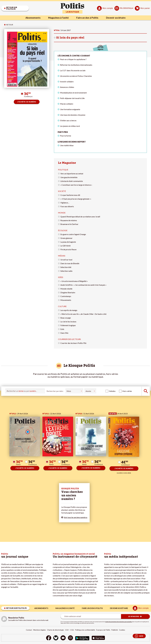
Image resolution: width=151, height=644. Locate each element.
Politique (63, 170)
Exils (62, 329)
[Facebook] (48, 638)
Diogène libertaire (68, 292)
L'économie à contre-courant (74, 56)
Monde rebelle (66, 289)
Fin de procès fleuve (68, 249)
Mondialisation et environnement (73, 93)
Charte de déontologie (55, 630)
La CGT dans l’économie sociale (73, 70)
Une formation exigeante (70, 109)
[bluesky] (56, 638)
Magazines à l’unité (58, 18)
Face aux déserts (67, 206)
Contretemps (66, 296)
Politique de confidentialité (85, 630)
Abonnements (32, 18)
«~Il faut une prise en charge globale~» (76, 199)
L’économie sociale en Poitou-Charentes (76, 76)
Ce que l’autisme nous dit (70, 195)
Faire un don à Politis (88, 18)
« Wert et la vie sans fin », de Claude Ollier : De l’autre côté (83, 314)
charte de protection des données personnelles (119, 622)
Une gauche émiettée (69, 177)
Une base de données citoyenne (73, 115)
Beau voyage (66, 318)
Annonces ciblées (67, 87)
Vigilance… (65, 203)
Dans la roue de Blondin (70, 263)
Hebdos (112, 391)
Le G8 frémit (65, 246)
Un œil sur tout (66, 260)
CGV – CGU (69, 630)
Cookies (122, 630)
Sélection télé (66, 267)
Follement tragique (68, 325)
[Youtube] (63, 638)
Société (62, 191)
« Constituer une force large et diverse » (76, 185)
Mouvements (66, 300)
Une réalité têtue (67, 145)
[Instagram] (70, 638)
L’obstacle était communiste (72, 181)
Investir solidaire (67, 82)
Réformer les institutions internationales (76, 65)
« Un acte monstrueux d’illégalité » (74, 281)
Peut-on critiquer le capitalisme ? (73, 59)
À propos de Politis (103, 630)
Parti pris (63, 132)
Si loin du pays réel (70, 38)
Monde (62, 213)
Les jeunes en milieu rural (70, 126)
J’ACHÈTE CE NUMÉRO (27, 102)
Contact (29, 630)
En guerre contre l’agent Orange (73, 234)
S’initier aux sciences (68, 120)
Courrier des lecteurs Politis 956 (73, 343)
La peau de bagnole (68, 242)
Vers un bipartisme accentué (72, 174)
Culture (62, 306)
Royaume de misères (69, 220)
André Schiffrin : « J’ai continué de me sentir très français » (83, 285)
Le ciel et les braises (68, 322)
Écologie (63, 230)
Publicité (115, 630)
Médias (62, 256)
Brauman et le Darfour (69, 224)
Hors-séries (127, 391)
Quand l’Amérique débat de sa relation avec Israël (80, 217)
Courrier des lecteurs (69, 339)
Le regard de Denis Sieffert (72, 142)
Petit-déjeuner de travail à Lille (72, 98)
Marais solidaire (67, 104)
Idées (61, 277)
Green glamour (66, 238)
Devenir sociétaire (116, 18)
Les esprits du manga (69, 310)
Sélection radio (66, 271)
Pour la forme (66, 136)
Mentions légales (40, 630)
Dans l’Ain (64, 333)
